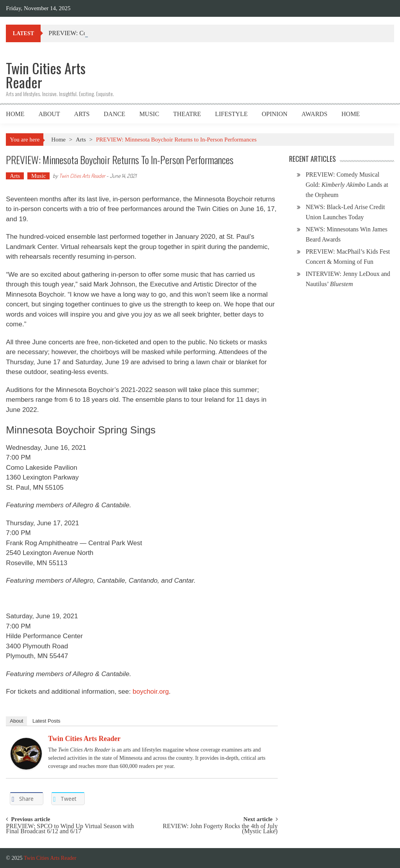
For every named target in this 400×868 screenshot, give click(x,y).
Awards (314, 114)
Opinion (275, 114)
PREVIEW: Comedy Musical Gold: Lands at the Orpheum (347, 185)
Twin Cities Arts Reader (82, 176)
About (49, 114)
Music (149, 114)
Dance (115, 114)
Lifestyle (231, 114)
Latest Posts (46, 721)
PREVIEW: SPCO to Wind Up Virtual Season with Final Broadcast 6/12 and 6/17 (70, 829)
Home (15, 114)
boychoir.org (151, 692)
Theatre (187, 114)
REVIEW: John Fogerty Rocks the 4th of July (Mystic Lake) (220, 829)
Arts (82, 114)
